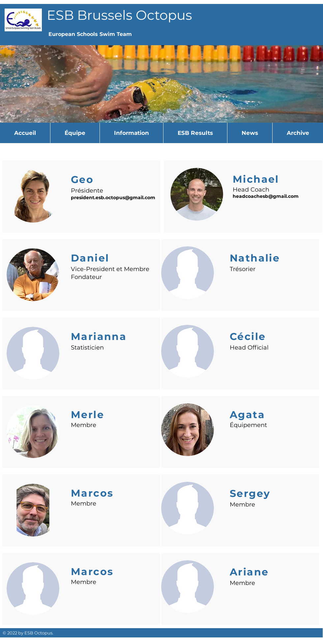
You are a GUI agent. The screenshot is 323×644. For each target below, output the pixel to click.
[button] (75, 133)
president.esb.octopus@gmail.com (113, 198)
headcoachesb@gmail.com (266, 196)
